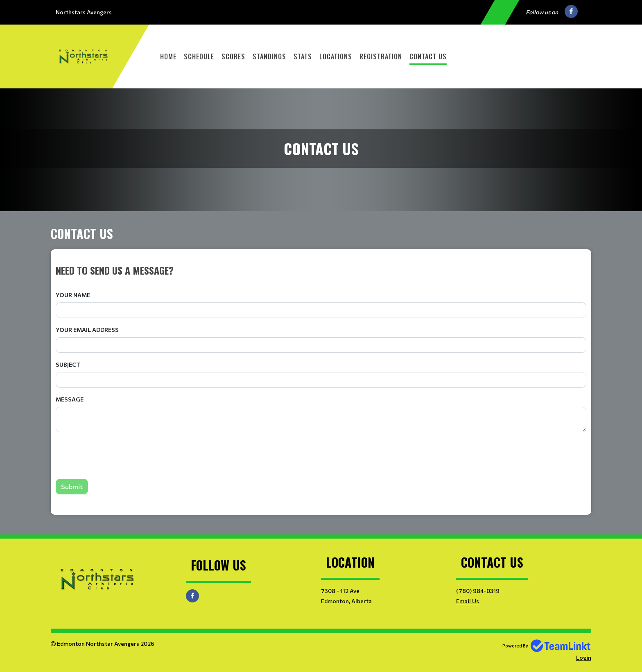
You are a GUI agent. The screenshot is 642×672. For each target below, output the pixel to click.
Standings (269, 56)
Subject (68, 364)
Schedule (199, 56)
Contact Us (428, 56)
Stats (303, 56)
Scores (233, 56)
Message (70, 399)
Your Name (73, 295)
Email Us (468, 601)
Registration (381, 56)
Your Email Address (87, 330)
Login (584, 657)
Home (168, 56)
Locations (336, 56)
